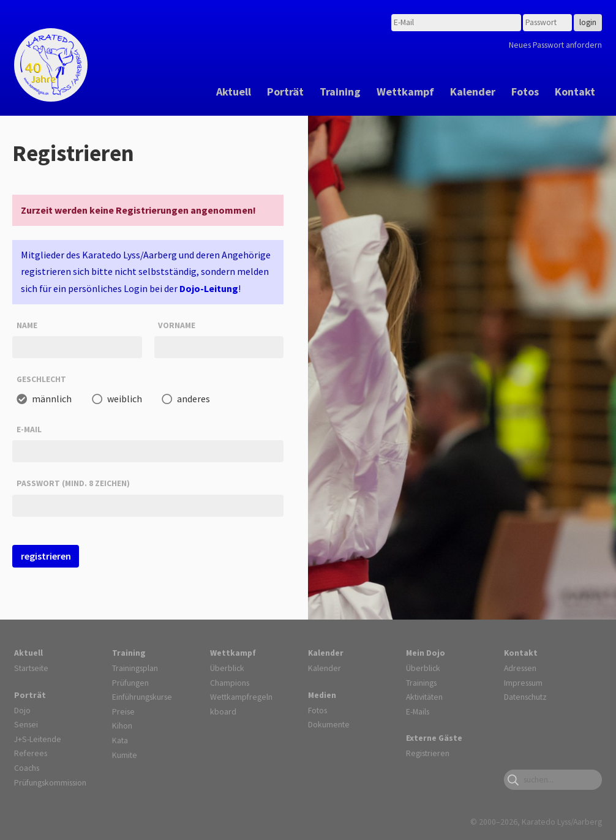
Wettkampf (405, 92)
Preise (123, 711)
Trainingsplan (135, 668)
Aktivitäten (424, 697)
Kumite (125, 755)
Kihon (122, 726)
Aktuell (234, 92)
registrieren (46, 556)
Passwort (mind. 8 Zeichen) (73, 483)
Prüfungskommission (50, 782)
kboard (223, 711)
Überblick (227, 668)
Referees (31, 753)
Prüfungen (130, 683)
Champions (230, 683)
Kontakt (575, 92)
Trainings (421, 683)
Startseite (31, 668)
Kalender (473, 92)
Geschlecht (41, 379)
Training (340, 92)
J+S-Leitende (38, 739)
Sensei (26, 724)
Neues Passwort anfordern (555, 45)
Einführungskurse (142, 697)
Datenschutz (525, 697)
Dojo (22, 710)
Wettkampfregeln (241, 697)
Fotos (525, 92)
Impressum (523, 683)
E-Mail (29, 429)
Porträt (285, 92)
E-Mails (418, 711)
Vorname (177, 325)
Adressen (520, 668)
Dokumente (329, 724)
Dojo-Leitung (209, 288)
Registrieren (428, 753)
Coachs (27, 768)
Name (27, 325)
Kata (120, 740)
